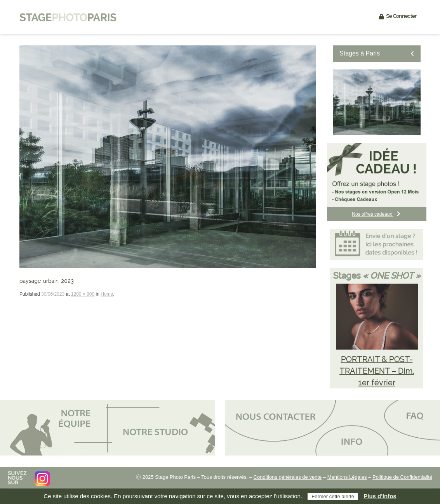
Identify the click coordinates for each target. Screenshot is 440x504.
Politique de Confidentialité (402, 477)
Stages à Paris (377, 53)
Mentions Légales (347, 477)
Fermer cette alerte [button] (333, 496)
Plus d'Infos (380, 496)
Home (107, 294)
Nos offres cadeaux (377, 214)
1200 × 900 (83, 294)
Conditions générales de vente (288, 477)
